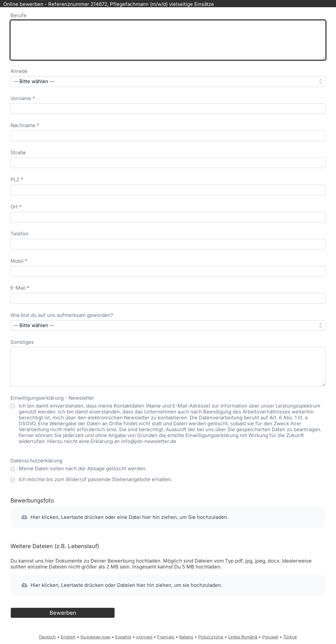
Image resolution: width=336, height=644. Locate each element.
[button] (168, 517)
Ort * (16, 207)
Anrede (19, 71)
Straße (18, 153)
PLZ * (17, 179)
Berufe (19, 15)
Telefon (20, 234)
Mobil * (19, 261)
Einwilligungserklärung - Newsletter (52, 398)
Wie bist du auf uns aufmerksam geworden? (62, 315)
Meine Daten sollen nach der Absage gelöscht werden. (83, 469)
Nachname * (25, 125)
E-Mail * (20, 288)
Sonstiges (22, 342)
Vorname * (23, 98)
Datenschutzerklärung (36, 461)
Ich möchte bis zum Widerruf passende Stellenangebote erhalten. (95, 479)
